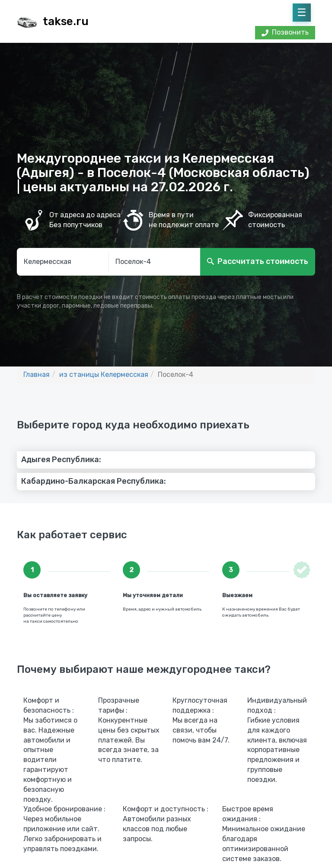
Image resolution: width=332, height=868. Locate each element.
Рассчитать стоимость (263, 261)
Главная (37, 375)
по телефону (62, 609)
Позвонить (285, 32)
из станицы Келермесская (104, 375)
